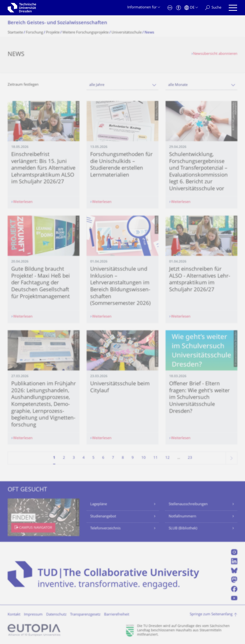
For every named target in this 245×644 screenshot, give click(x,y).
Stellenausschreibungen (188, 504)
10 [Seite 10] (144, 458)
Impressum (33, 615)
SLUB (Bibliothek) (183, 529)
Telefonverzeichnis (105, 529)
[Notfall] (170, 8)
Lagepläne (99, 504)
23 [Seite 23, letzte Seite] (190, 458)
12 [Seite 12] (167, 458)
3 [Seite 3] (74, 458)
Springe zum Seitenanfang (211, 614)
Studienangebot (103, 517)
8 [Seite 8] (123, 458)
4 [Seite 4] (84, 458)
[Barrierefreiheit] (178, 8)
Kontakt (14, 615)
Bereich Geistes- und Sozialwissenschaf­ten (57, 23)
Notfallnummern (182, 517)
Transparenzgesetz (85, 615)
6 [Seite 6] (103, 458)
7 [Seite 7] (113, 458)
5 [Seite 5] (93, 458)
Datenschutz (56, 615)
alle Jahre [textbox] (97, 85)
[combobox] (122, 85)
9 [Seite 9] (133, 458)
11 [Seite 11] (156, 458)
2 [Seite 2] (64, 458)
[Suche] (213, 8)
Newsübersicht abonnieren (215, 54)
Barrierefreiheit (117, 615)
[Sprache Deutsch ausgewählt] (191, 8)
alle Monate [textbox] (178, 85)
